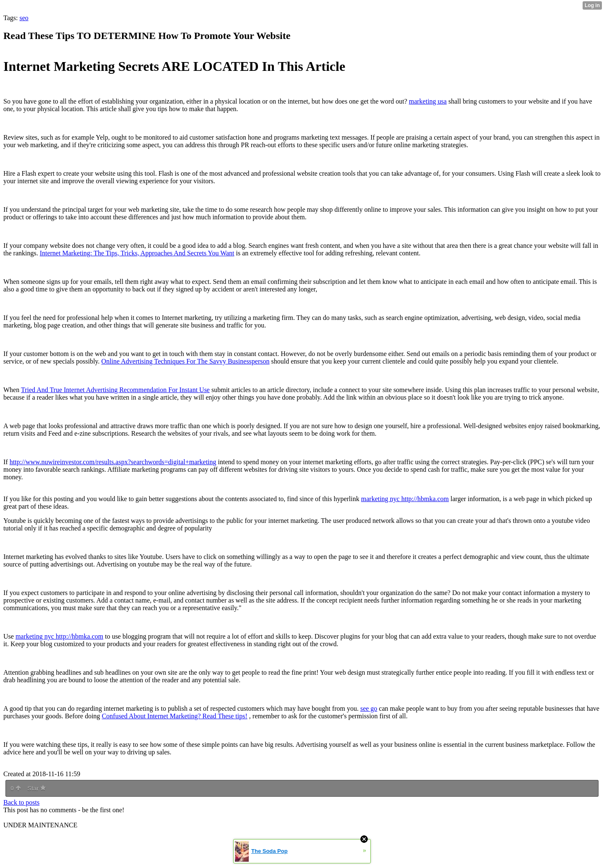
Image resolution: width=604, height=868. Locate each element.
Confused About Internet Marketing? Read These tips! (175, 716)
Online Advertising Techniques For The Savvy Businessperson (186, 361)
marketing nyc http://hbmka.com (405, 499)
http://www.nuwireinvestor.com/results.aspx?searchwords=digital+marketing (113, 462)
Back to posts (21, 802)
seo (24, 18)
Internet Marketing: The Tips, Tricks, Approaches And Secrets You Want (137, 253)
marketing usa (428, 101)
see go (369, 708)
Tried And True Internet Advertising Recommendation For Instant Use (115, 390)
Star (36, 788)
